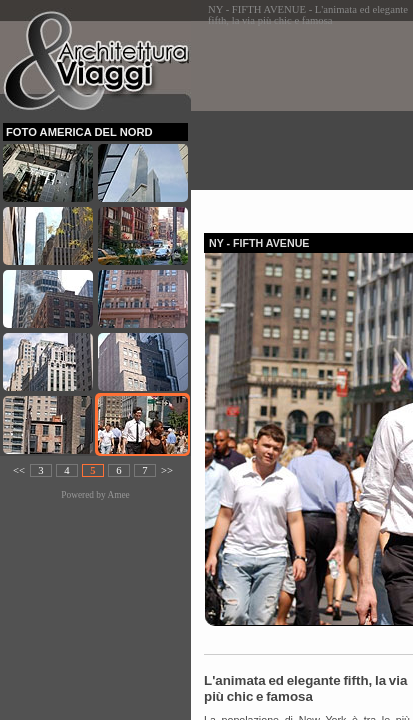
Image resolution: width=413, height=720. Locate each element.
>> (167, 470)
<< (19, 470)
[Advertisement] (308, 121)
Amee (118, 495)
